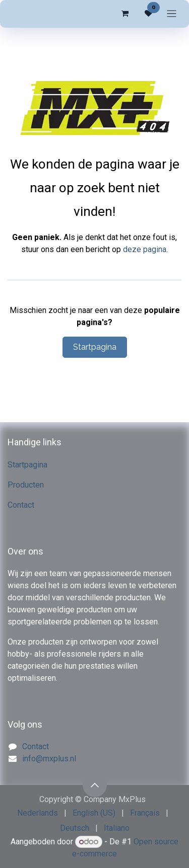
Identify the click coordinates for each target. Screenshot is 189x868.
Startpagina (95, 347)
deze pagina (145, 249)
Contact (21, 505)
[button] (95, 785)
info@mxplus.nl (49, 759)
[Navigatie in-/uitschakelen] (172, 14)
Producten (26, 485)
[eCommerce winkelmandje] (124, 14)
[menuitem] (38, 813)
